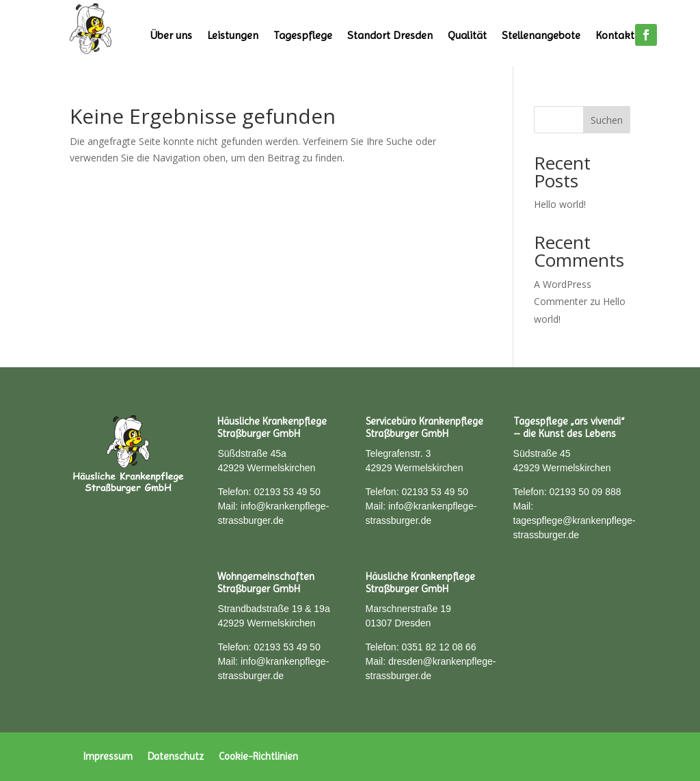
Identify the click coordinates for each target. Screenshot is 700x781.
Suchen (607, 120)
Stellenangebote (541, 35)
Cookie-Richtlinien (258, 756)
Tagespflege (303, 35)
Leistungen (233, 35)
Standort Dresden (390, 35)
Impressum (108, 756)
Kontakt (615, 35)
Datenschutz (176, 756)
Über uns (171, 35)
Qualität (467, 35)
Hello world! (560, 204)
